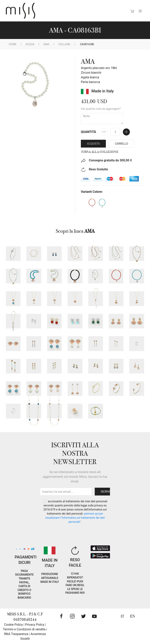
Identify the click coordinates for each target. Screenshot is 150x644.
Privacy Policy (35, 625)
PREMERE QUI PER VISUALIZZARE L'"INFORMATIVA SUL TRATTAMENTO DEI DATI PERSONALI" (75, 518)
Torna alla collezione (100, 152)
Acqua (30, 44)
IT (122, 616)
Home (13, 44)
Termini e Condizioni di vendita (24, 629)
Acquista (93, 144)
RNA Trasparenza (16, 634)
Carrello (121, 144)
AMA (46, 44)
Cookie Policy (13, 625)
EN (133, 616)
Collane (64, 44)
